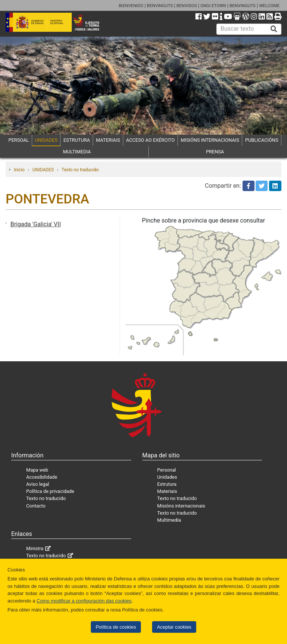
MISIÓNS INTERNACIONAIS (210, 140)
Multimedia (169, 520)
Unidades (167, 477)
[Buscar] (274, 29)
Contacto (36, 506)
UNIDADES (46, 140)
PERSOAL (18, 140)
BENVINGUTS (160, 6)
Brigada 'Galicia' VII (36, 224)
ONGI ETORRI (213, 6)
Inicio (19, 170)
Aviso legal (38, 484)
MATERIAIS (108, 140)
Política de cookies (116, 627)
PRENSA (215, 152)
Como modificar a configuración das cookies (84, 601)
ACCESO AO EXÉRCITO (150, 140)
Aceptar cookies (174, 627)
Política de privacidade (50, 491)
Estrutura (167, 484)
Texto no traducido (80, 170)
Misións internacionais (181, 506)
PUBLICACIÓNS (262, 140)
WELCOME (269, 6)
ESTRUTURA (77, 140)
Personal (167, 470)
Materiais (167, 491)
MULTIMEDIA (77, 152)
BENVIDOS (187, 6)
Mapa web (37, 470)
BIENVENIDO (131, 6)
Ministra (35, 548)
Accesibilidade (42, 477)
